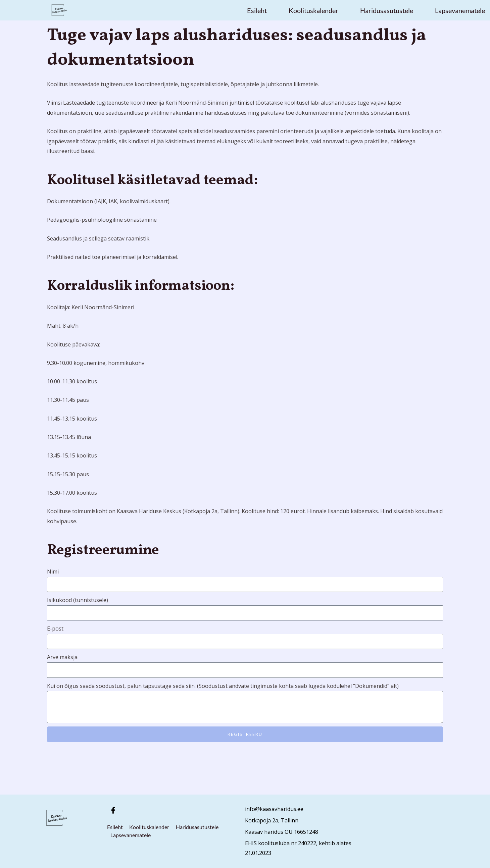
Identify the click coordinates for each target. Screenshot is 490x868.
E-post (55, 629)
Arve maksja (62, 657)
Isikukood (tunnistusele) (78, 600)
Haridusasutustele (387, 10)
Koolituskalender (313, 10)
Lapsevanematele (460, 10)
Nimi (53, 572)
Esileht (257, 10)
